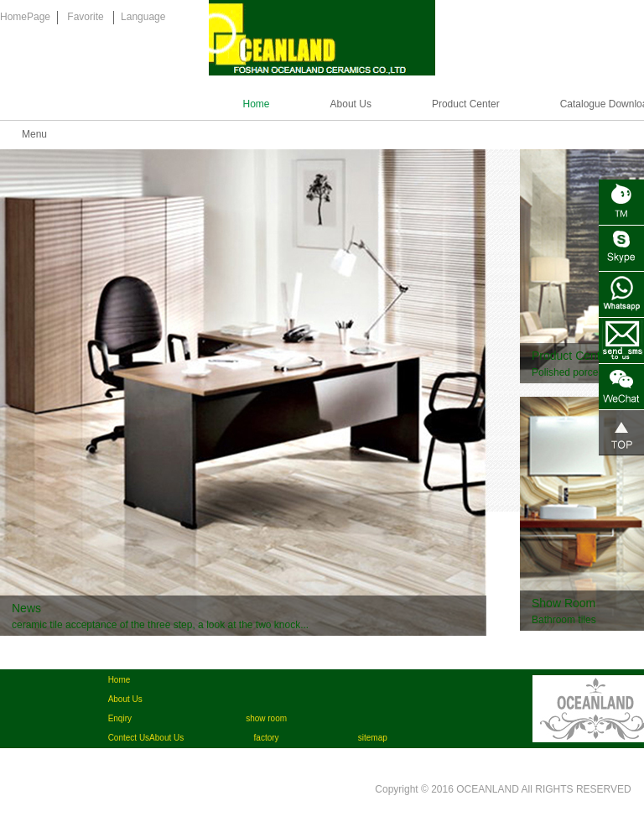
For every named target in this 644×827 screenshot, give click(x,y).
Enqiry (120, 718)
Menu (34, 134)
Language (143, 17)
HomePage (25, 17)
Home (257, 104)
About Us (351, 104)
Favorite (85, 17)
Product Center (466, 104)
